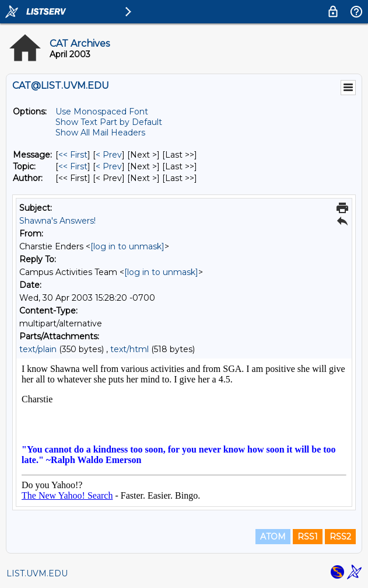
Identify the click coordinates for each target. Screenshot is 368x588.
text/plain (38, 349)
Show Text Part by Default (109, 122)
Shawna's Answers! (57, 221)
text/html (129, 349)
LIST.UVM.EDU (37, 573)
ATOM (273, 537)
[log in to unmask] (127, 246)
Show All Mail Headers (100, 133)
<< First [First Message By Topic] (73, 166)
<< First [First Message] (73, 155)
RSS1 (308, 537)
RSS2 (340, 537)
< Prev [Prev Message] (109, 155)
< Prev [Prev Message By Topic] (109, 166)
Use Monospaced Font (102, 112)
